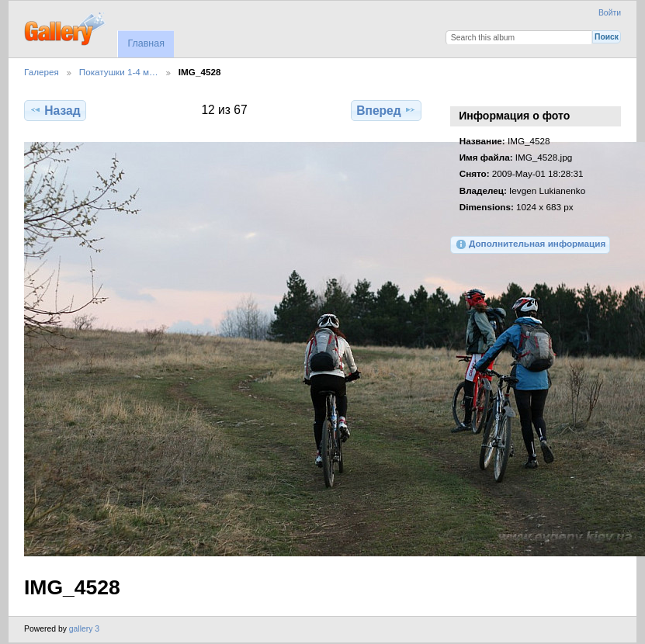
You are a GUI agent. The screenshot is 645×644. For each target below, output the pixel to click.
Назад (55, 110)
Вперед (386, 110)
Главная (146, 43)
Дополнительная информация (531, 244)
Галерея (42, 72)
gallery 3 (84, 629)
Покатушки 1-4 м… (119, 72)
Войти (610, 13)
